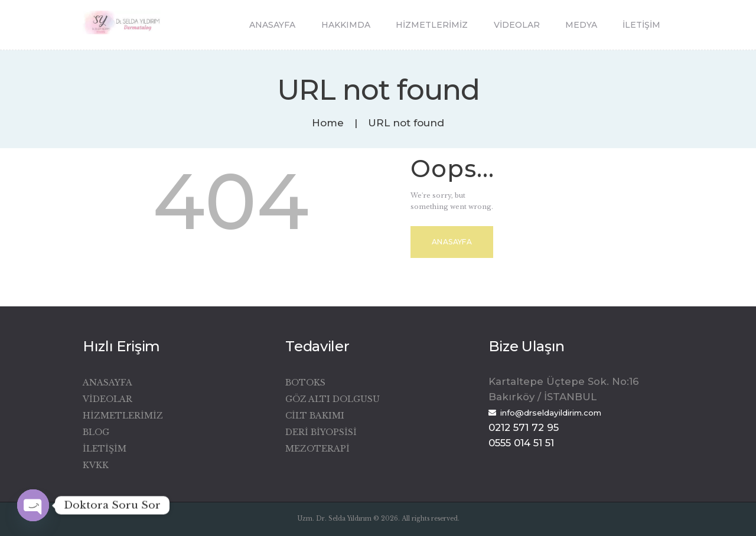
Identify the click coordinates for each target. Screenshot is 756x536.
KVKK (96, 465)
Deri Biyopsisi (321, 432)
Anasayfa (452, 242)
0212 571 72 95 (524, 427)
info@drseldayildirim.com (551, 413)
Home (328, 123)
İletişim (105, 449)
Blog (96, 432)
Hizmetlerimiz (123, 416)
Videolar (107, 399)
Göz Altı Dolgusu (333, 399)
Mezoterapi (317, 449)
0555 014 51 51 (521, 443)
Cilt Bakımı (315, 416)
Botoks (305, 383)
